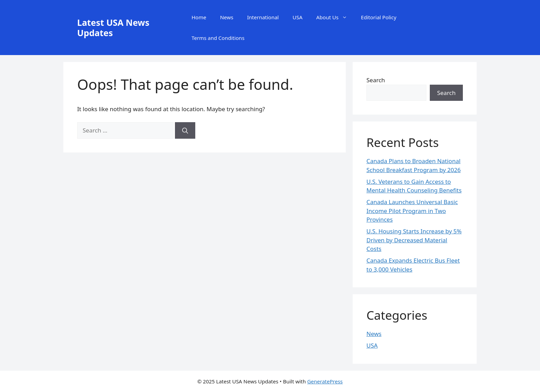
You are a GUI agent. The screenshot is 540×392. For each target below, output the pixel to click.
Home (199, 17)
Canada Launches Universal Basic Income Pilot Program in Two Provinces (412, 211)
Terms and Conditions (218, 38)
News (227, 17)
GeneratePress (325, 381)
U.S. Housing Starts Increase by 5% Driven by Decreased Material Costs (414, 240)
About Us (335, 17)
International (263, 17)
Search (376, 80)
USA (297, 17)
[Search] (185, 130)
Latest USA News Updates (113, 28)
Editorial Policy (379, 17)
